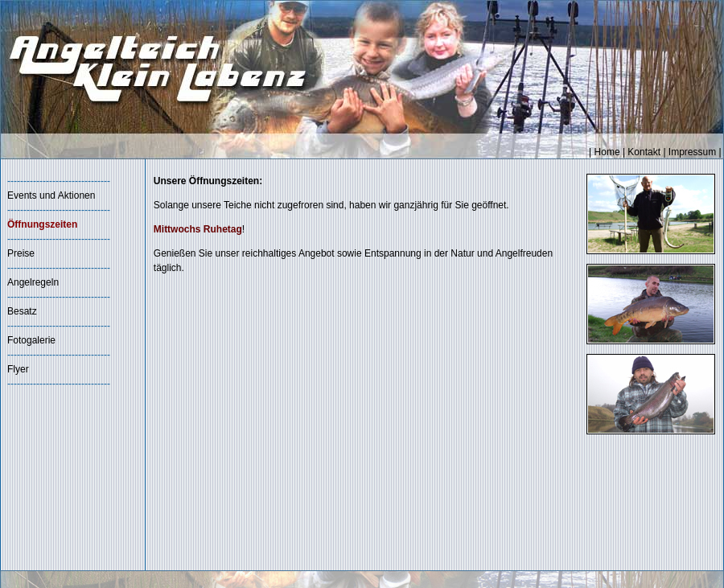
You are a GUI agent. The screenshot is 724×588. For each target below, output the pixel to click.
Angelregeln (33, 282)
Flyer (18, 369)
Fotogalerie (31, 340)
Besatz (22, 311)
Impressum (692, 152)
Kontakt (644, 152)
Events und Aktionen (51, 195)
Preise (21, 253)
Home (607, 152)
